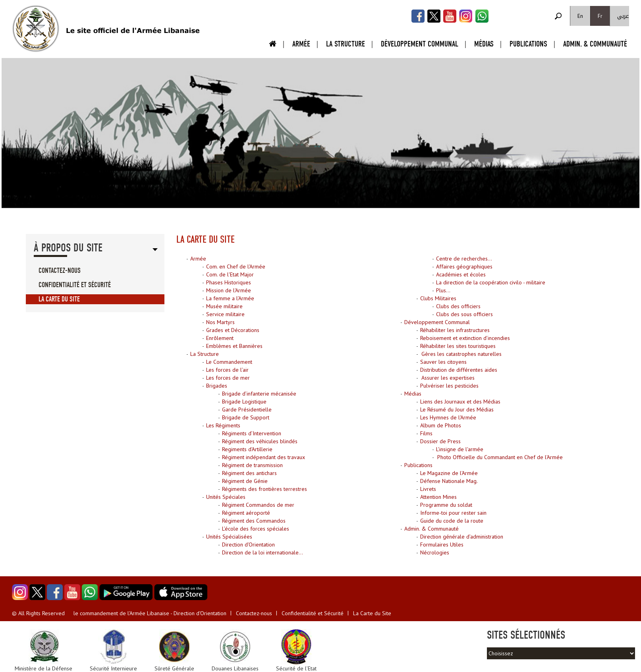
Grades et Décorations (233, 330)
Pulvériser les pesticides (449, 386)
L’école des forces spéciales (256, 529)
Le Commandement (229, 362)
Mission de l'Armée (229, 290)
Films (426, 433)
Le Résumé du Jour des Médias (457, 409)
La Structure (346, 44)
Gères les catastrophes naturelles (461, 354)
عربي (623, 16)
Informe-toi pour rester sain (453, 513)
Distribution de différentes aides (459, 370)
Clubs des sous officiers (464, 314)
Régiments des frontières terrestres (265, 489)
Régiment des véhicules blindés (260, 441)
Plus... (443, 290)
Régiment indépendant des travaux (264, 457)
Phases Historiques (229, 282)
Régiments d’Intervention (252, 433)
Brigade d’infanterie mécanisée (259, 394)
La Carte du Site (59, 299)
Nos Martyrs (220, 322)
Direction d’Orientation (248, 545)
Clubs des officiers (458, 306)
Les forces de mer (228, 378)
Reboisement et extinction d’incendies (465, 338)
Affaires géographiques (464, 266)
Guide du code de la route (452, 521)
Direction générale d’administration (462, 537)
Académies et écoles (461, 274)
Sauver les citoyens (443, 362)
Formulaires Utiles (442, 545)
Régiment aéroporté (246, 513)
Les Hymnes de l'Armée (448, 417)
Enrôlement (220, 338)
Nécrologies (435, 552)
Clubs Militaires (438, 298)
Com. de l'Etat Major (230, 274)
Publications (528, 44)
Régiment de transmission (252, 465)
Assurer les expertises (447, 378)
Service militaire (225, 314)
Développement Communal (420, 44)
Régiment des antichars (249, 473)
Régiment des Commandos (254, 521)
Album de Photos (441, 425)
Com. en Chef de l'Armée (236, 266)
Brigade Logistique (244, 402)
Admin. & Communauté (595, 44)
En (580, 16)
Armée (301, 44)
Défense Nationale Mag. (449, 481)
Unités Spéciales (226, 497)
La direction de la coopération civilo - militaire (491, 282)
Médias (484, 44)
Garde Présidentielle (247, 409)
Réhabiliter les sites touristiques (458, 346)
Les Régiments (223, 425)
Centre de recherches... (464, 259)
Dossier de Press (440, 441)
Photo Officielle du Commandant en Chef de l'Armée (499, 457)
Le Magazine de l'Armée (449, 473)
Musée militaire (224, 306)
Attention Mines (438, 497)
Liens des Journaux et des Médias (460, 402)
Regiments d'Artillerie (247, 449)
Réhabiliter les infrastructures (455, 330)
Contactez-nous (60, 271)
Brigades (217, 386)
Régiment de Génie (245, 481)
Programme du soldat (446, 505)
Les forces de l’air (227, 370)
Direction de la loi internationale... (263, 552)
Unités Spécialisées (229, 537)
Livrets (428, 489)
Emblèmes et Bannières (234, 346)
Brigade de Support (246, 417)
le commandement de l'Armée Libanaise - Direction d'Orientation (150, 613)
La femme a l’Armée (230, 298)
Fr (600, 16)
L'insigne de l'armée (460, 449)
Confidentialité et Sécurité (75, 285)
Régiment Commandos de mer (258, 505)
